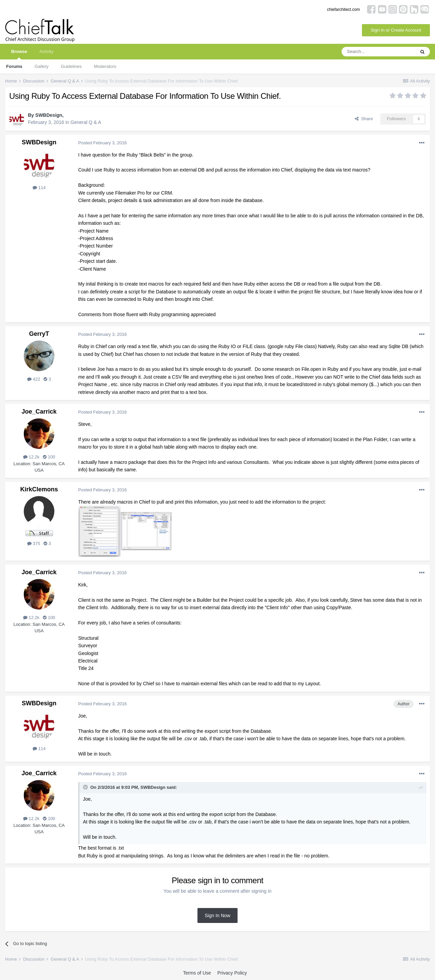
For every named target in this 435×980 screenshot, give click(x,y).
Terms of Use (197, 973)
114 (39, 188)
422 (34, 379)
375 (34, 543)
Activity (46, 51)
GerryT (39, 334)
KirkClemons (39, 489)
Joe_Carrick (39, 412)
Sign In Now (217, 915)
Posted (102, 143)
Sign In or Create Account (396, 30)
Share (364, 119)
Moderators (105, 66)
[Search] (378, 52)
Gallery (42, 66)
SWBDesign (49, 115)
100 (49, 457)
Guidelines (71, 66)
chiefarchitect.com (343, 10)
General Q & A (86, 122)
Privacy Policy (232, 973)
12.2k (31, 457)
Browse (19, 54)
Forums (14, 66)
